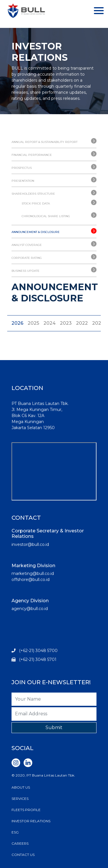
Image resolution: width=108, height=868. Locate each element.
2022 (82, 323)
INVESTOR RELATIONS (31, 821)
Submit (54, 728)
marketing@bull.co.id (33, 573)
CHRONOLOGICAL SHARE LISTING (46, 216)
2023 (66, 323)
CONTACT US (23, 855)
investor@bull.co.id (30, 544)
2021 (97, 323)
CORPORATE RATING (27, 258)
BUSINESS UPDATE (25, 271)
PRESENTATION (23, 181)
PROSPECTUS (22, 168)
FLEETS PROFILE (26, 810)
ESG (15, 832)
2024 (50, 323)
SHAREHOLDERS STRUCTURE (33, 194)
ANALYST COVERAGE (27, 245)
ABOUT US (21, 787)
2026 (17, 323)
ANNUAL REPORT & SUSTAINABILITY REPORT (44, 142)
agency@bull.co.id (30, 609)
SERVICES (20, 799)
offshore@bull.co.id (31, 580)
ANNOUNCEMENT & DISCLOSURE (36, 232)
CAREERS (20, 843)
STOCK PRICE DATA (36, 203)
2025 (33, 323)
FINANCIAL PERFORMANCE (32, 155)
